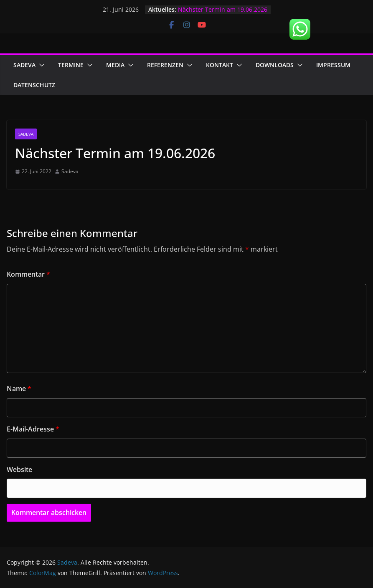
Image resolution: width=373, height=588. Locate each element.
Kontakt (219, 65)
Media (115, 65)
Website (19, 469)
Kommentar (28, 274)
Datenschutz (34, 85)
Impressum (333, 65)
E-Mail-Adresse (33, 429)
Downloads (275, 65)
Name (19, 389)
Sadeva (24, 65)
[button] (40, 65)
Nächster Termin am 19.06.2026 (223, 9)
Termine (71, 65)
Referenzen (165, 65)
